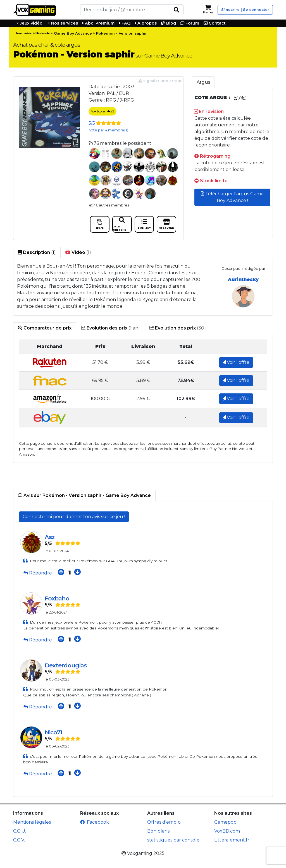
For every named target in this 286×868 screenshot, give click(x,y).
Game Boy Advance (73, 33)
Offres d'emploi (164, 822)
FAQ (125, 23)
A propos (146, 23)
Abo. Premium (98, 23)
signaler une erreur (160, 81)
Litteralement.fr (232, 840)
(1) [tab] (37, 253)
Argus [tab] (203, 82)
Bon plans (158, 831)
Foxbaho (57, 598)
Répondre (38, 573)
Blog (169, 23)
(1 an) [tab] (110, 328)
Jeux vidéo (31, 23)
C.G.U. (20, 831)
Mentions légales (32, 822)
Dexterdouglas (66, 665)
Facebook (95, 822)
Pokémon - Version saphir (121, 33)
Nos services (64, 23)
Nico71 (53, 732)
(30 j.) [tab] (179, 328)
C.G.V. (19, 840)
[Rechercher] (125, 10)
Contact (215, 23)
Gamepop (225, 822)
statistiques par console (173, 840)
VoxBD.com (227, 831)
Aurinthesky (243, 279)
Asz (50, 537)
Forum (190, 23)
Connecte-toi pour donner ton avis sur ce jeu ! (74, 517)
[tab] (45, 328)
